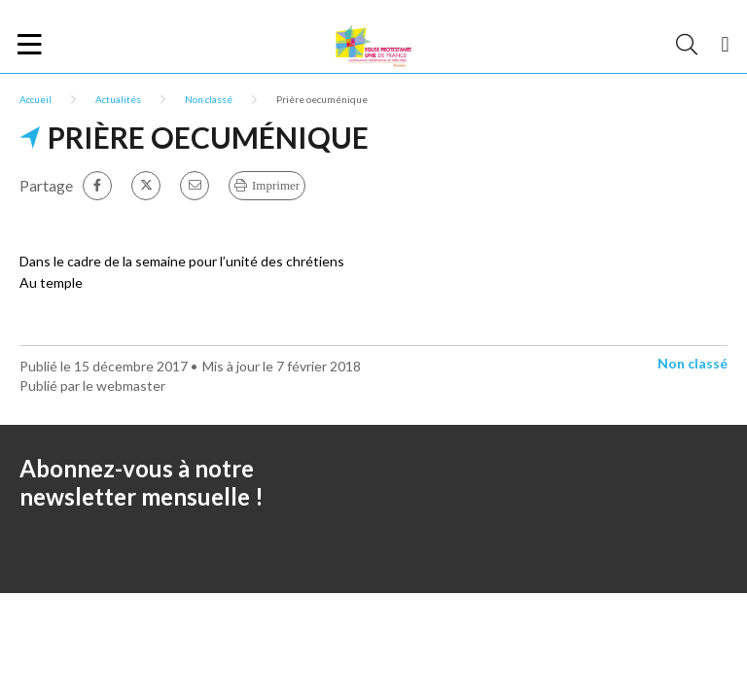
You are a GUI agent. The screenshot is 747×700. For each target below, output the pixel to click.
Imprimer (276, 185)
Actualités (118, 99)
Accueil (36, 99)
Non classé (209, 99)
